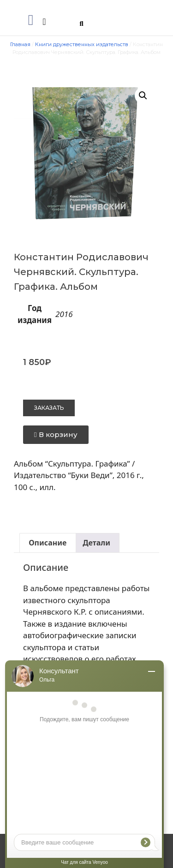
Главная (20, 44)
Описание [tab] (48, 543)
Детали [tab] (96, 543)
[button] (31, 20)
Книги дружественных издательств (82, 44)
